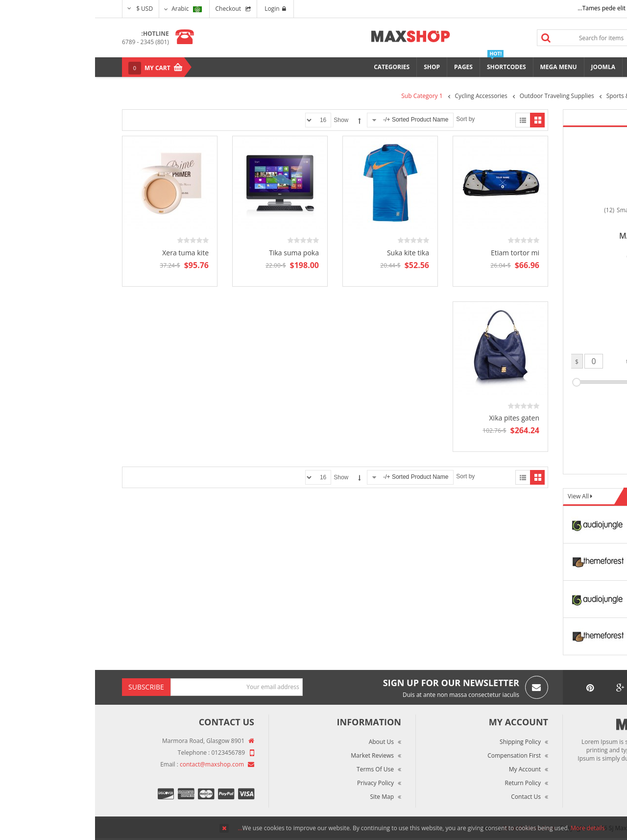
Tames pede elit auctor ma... (521, 8)
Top (616, 172)
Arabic (91, 9)
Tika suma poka (199, 253)
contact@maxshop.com (117, 764)
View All (484, 496)
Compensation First (419, 755)
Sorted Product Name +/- (321, 120)
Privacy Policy (280, 783)
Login (180, 9)
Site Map (287, 797)
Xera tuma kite (90, 253)
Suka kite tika (313, 253)
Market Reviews (277, 755)
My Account (430, 769)
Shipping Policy (425, 742)
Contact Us (431, 797)
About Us (286, 742)
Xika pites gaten (419, 418)
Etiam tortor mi (420, 253)
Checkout (133, 9)
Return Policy (428, 783)
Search (451, 38)
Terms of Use (280, 769)
